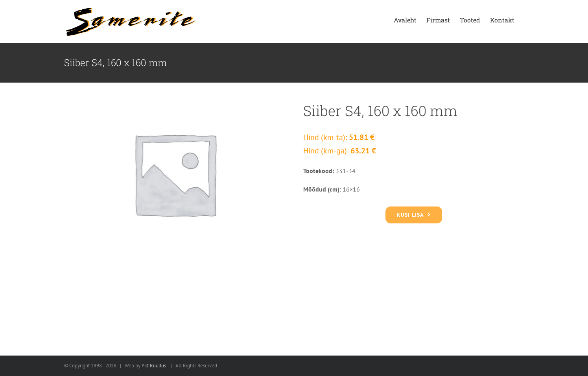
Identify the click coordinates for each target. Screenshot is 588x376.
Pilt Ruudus (154, 366)
